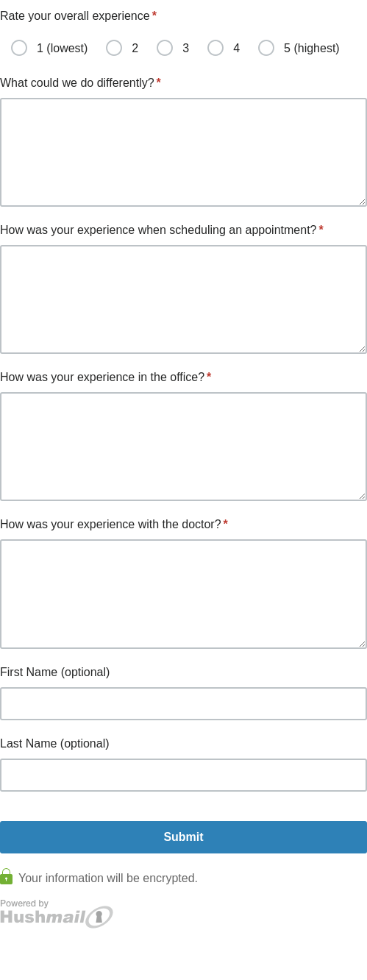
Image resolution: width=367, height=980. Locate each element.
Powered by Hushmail (57, 914)
